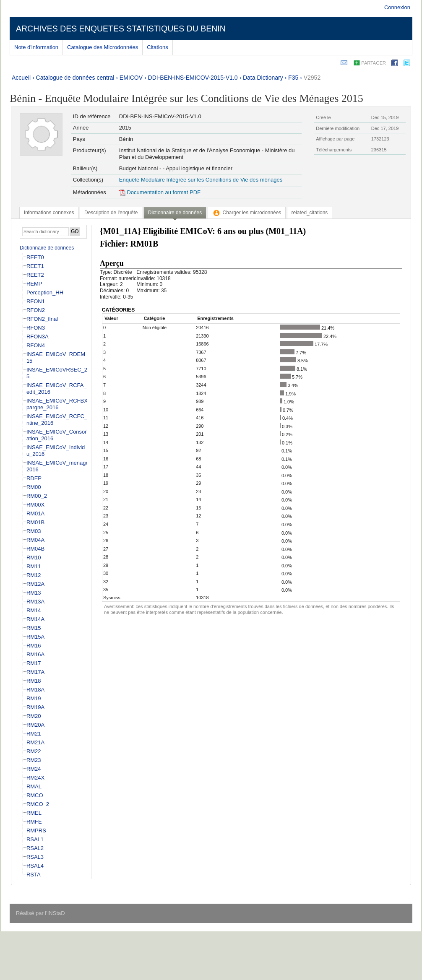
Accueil (21, 78)
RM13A (35, 602)
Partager (374, 63)
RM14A (35, 619)
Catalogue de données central (75, 78)
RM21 (34, 734)
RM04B (35, 549)
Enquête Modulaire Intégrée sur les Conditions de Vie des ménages (201, 180)
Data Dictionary (263, 78)
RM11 (34, 566)
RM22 (34, 751)
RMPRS (36, 831)
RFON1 (36, 301)
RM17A (35, 672)
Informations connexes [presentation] (49, 213)
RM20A (35, 725)
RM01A (35, 513)
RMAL (34, 786)
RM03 (34, 531)
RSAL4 (35, 866)
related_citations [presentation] (310, 213)
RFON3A (38, 337)
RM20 (34, 716)
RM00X (35, 505)
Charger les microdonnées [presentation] (247, 213)
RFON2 (36, 310)
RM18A (35, 690)
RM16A (35, 654)
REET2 (35, 275)
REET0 (35, 257)
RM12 (34, 575)
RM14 (34, 610)
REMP (34, 284)
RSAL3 (35, 857)
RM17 (34, 663)
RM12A (35, 584)
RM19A (35, 707)
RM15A (35, 637)
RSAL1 (35, 839)
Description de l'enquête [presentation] (111, 213)
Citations (158, 47)
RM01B (35, 522)
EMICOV (131, 78)
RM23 (34, 760)
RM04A (35, 540)
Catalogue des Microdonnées (103, 47)
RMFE (34, 822)
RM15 (34, 628)
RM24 (34, 769)
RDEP (34, 478)
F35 (293, 78)
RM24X (35, 778)
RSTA (34, 875)
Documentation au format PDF (160, 192)
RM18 (34, 681)
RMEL (34, 813)
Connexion (397, 7)
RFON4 (36, 345)
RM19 (34, 698)
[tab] (49, 213)
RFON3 (36, 328)
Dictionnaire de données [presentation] (175, 213)
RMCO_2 (38, 804)
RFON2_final (42, 319)
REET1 (35, 266)
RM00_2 (37, 496)
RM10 (34, 558)
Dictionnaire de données (47, 248)
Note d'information (36, 47)
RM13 (34, 593)
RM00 (34, 487)
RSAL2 (35, 848)
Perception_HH (45, 292)
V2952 (312, 78)
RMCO (35, 795)
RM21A (35, 742)
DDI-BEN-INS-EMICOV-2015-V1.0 (193, 78)
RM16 (34, 646)
